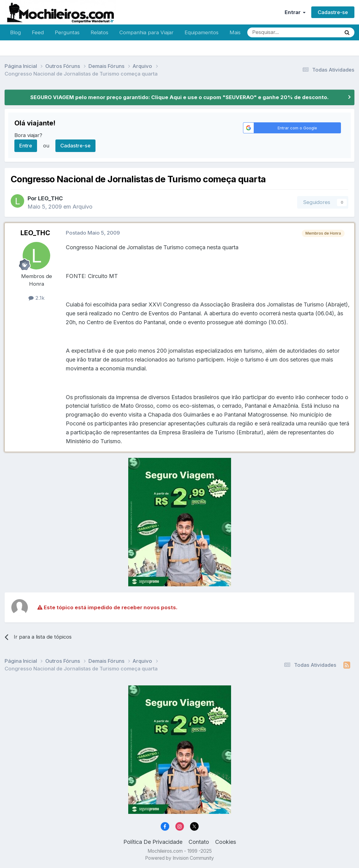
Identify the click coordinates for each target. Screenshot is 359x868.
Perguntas (67, 32)
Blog (15, 32)
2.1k (37, 298)
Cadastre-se (333, 12)
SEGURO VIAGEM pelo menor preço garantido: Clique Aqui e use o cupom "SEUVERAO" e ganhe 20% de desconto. (179, 97)
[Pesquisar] (274, 32)
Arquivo (82, 207)
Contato (199, 842)
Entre (26, 146)
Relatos (99, 32)
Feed (38, 32)
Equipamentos (202, 32)
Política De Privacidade (153, 842)
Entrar (295, 12)
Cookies (226, 842)
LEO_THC (50, 198)
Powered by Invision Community (179, 858)
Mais (235, 32)
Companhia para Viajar (146, 32)
